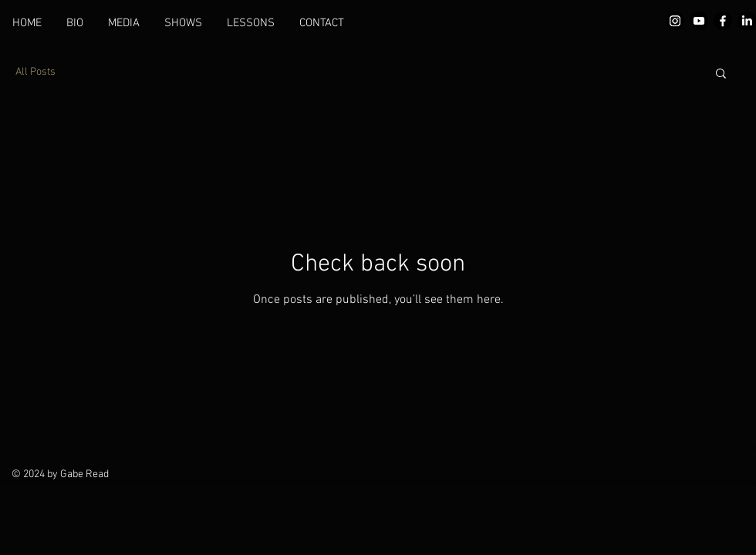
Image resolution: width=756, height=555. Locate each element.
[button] (721, 74)
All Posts (35, 72)
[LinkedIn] (747, 21)
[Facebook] (723, 21)
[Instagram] (675, 21)
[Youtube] (699, 21)
